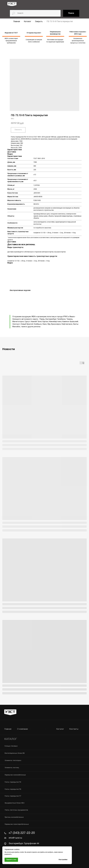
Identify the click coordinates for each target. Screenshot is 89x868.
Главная (17, 22)
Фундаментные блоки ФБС (15, 803)
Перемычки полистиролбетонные (17, 824)
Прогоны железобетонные (14, 817)
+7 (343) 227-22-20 (22, 833)
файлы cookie (19, 852)
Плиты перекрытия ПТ (13, 796)
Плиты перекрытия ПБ (13, 789)
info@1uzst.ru (15, 838)
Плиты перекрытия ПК (13, 782)
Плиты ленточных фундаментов (16, 810)
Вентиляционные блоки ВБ (15, 753)
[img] (12, 4)
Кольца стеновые (11, 746)
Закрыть (39, 22)
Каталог (28, 22)
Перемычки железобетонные (15, 775)
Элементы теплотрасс (13, 761)
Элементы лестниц (12, 768)
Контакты (74, 729)
